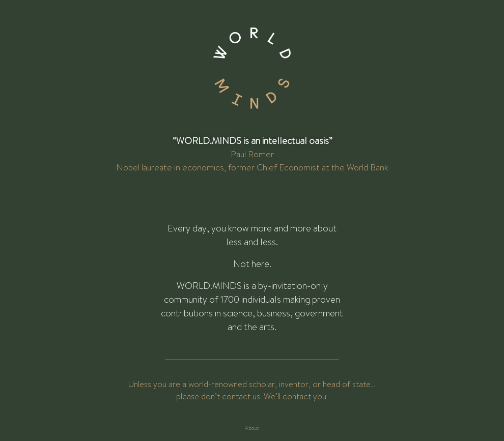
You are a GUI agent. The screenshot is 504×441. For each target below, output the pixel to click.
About (252, 428)
